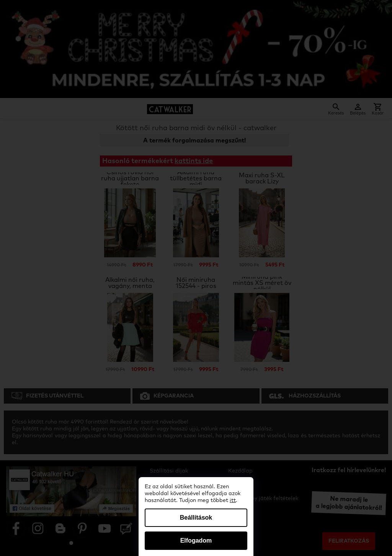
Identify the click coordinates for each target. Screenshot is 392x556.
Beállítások (196, 518)
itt (233, 500)
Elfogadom (196, 540)
